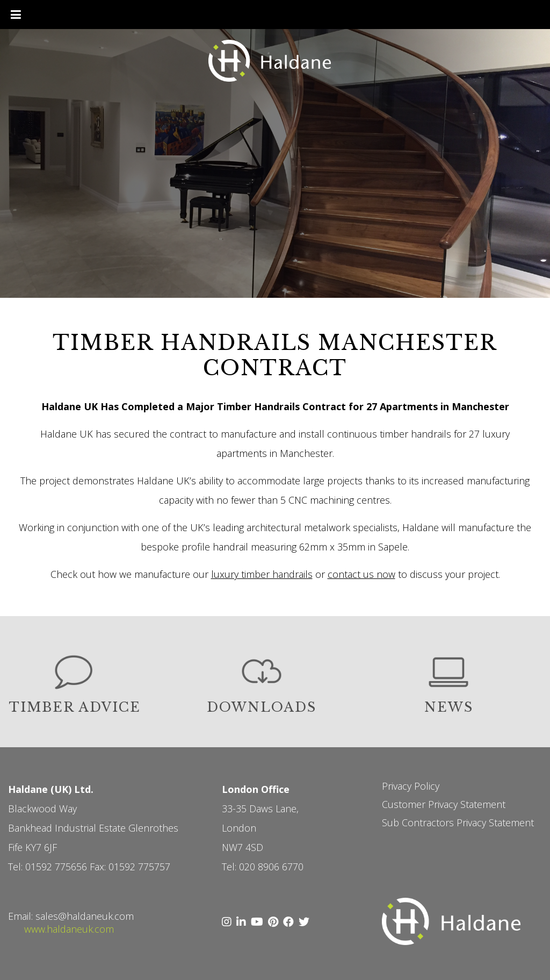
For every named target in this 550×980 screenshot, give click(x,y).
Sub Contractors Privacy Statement (458, 822)
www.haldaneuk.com (69, 929)
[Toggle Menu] (16, 15)
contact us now (361, 574)
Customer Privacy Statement (444, 804)
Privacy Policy (411, 786)
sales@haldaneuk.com (85, 916)
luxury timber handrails (262, 574)
